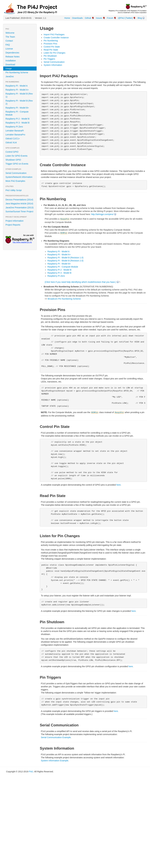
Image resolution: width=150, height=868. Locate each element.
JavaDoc (10, 76)
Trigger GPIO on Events (17, 164)
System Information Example (55, 761)
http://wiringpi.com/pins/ (102, 214)
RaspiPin (65, 219)
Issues (99, 18)
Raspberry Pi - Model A (17, 86)
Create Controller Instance (56, 38)
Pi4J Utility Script (14, 190)
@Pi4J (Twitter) (125, 18)
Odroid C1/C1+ (13, 139)
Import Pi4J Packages (54, 34)
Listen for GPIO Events (16, 156)
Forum (110, 18)
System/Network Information (19, 177)
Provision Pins (50, 44)
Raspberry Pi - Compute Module (17, 113)
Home (67, 18)
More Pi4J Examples (15, 181)
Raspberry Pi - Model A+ (17, 90)
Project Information (15, 221)
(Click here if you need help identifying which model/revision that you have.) (80, 282)
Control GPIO (12, 152)
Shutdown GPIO (13, 160)
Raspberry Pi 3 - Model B (17, 123)
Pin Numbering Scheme (17, 72)
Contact (9, 41)
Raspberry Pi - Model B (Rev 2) (19, 102)
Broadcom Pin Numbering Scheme (64, 299)
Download (10, 65)
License (9, 49)
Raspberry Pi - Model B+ (17, 108)
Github (88, 18)
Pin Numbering (51, 41)
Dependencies (12, 53)
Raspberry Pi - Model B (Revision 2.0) (65, 261)
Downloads (77, 18)
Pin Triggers (49, 59)
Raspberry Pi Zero (14, 127)
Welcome (10, 33)
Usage (9, 69)
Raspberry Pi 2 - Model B (17, 119)
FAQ (8, 45)
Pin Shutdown (50, 56)
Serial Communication (16, 173)
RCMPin (64, 233)
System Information (53, 65)
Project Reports (13, 225)
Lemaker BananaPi (15, 131)
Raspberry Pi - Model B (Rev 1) (19, 95)
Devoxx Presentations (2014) (19, 200)
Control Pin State (52, 47)
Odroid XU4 (11, 143)
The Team (10, 37)
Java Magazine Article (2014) (19, 204)
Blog (140, 18)
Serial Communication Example (56, 737)
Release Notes (13, 57)
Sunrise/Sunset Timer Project (19, 212)
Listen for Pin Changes (54, 53)
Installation (11, 61)
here (118, 485)
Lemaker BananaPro (15, 135)
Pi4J (31, 772)
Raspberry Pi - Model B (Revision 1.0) (65, 258)
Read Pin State (51, 50)
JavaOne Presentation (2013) (20, 208)
